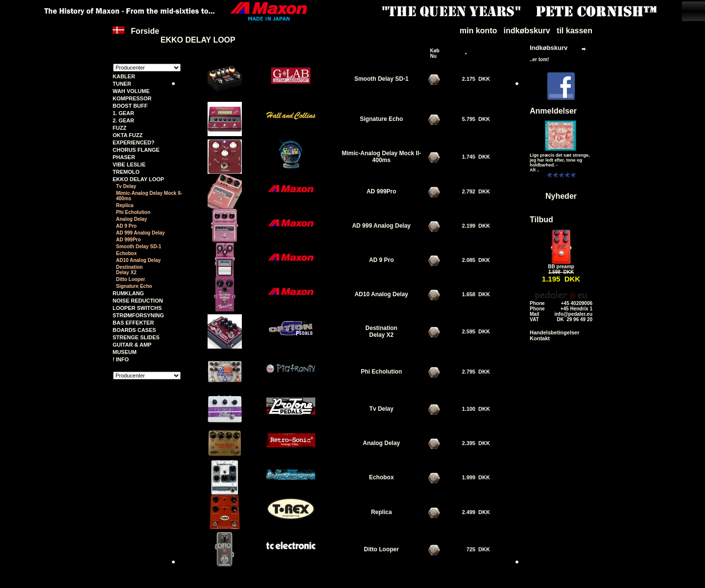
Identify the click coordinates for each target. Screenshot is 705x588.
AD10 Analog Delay (138, 260)
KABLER (124, 76)
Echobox (126, 253)
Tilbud (541, 220)
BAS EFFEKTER (133, 323)
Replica (125, 205)
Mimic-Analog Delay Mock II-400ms (149, 196)
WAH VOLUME (131, 91)
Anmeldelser (553, 111)
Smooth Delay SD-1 (139, 247)
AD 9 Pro (126, 226)
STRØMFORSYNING (138, 315)
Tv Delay (126, 186)
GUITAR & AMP (132, 345)
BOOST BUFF (130, 106)
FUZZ (119, 128)
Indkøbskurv (549, 48)
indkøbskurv (527, 31)
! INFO (121, 359)
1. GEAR (123, 113)
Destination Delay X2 (129, 270)
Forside (136, 35)
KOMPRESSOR (132, 98)
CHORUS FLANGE (136, 150)
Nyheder (561, 196)
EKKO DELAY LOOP (198, 40)
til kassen (575, 31)
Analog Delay (131, 219)
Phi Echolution (133, 212)
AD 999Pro (129, 240)
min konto (478, 31)
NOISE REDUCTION (138, 301)
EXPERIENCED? (134, 142)
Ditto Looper (130, 279)
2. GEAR (123, 120)
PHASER (124, 157)
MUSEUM (125, 352)
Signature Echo (134, 286)
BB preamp (561, 267)
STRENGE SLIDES (136, 337)
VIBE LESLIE (129, 165)
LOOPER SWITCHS (137, 308)
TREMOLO (126, 172)
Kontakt (540, 338)
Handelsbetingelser (554, 332)
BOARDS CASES (134, 330)
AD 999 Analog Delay (141, 233)
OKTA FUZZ (128, 135)
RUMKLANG (128, 293)
